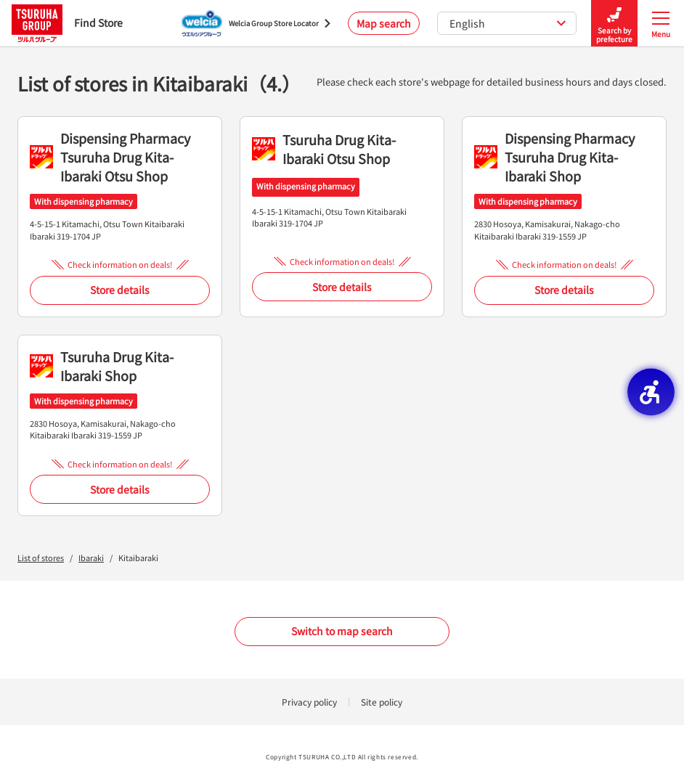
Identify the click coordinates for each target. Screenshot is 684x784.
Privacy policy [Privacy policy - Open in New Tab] (309, 702)
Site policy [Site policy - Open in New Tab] (382, 702)
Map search (384, 23)
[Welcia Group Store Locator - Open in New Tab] (256, 23)
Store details (120, 290)
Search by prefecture (614, 24)
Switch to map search (342, 631)
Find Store (67, 23)
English (508, 23)
